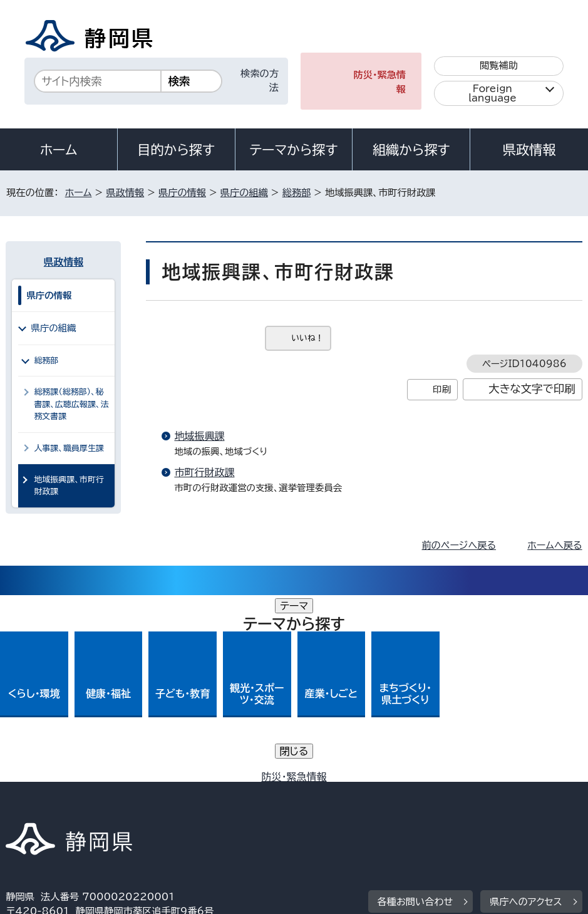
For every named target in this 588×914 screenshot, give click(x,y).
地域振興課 (199, 436)
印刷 (442, 389)
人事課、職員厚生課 (69, 448)
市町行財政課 (204, 472)
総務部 (297, 193)
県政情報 (529, 150)
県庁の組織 (244, 193)
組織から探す (411, 150)
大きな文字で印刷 (532, 389)
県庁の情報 (182, 193)
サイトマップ (418, 807)
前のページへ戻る (459, 545)
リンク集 (331, 807)
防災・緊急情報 (380, 82)
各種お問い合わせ (415, 715)
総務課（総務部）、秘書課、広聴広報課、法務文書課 (71, 404)
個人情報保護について (204, 792)
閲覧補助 (499, 65)
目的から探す (176, 150)
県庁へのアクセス (526, 715)
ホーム (59, 150)
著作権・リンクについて (64, 792)
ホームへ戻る (554, 545)
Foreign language (493, 93)
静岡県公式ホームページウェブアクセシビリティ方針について (142, 807)
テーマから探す (293, 150)
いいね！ (307, 338)
